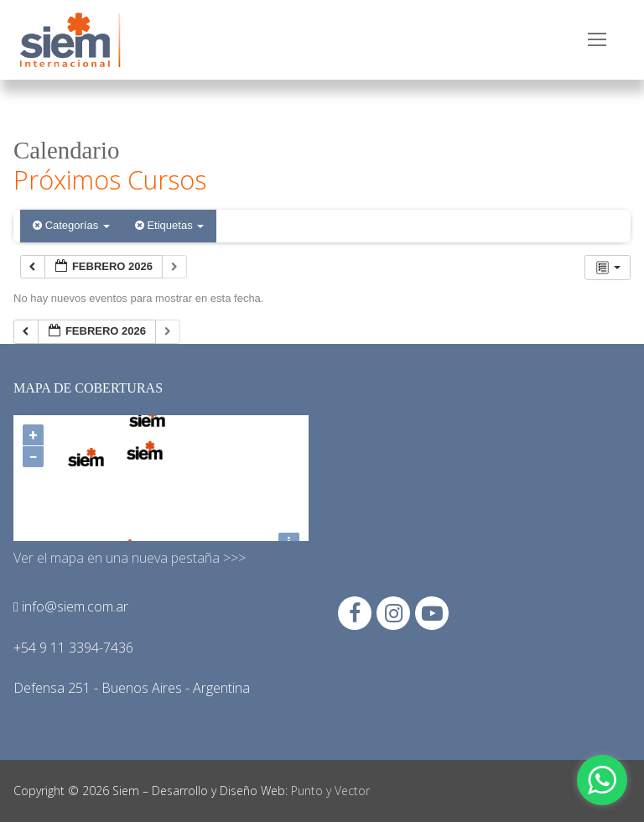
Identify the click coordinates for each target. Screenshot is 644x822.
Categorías (71, 225)
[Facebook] (355, 613)
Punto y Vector (330, 791)
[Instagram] (393, 613)
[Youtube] (432, 613)
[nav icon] (597, 40)
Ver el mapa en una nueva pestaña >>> (130, 558)
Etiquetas (169, 225)
